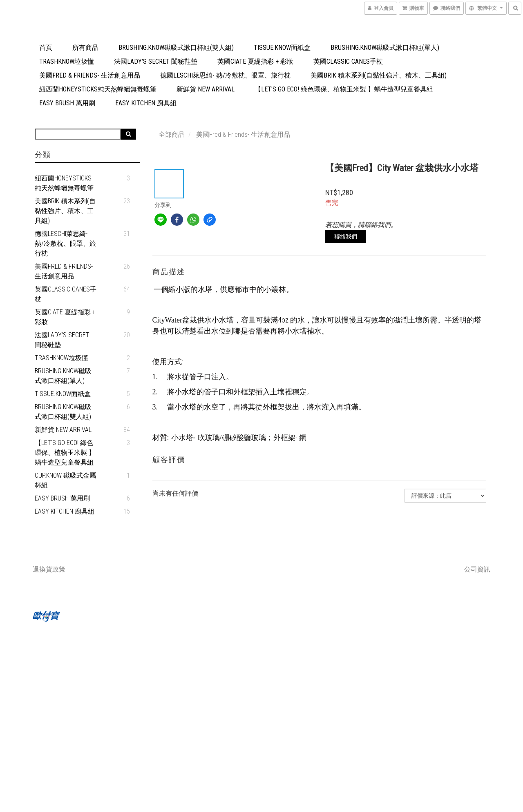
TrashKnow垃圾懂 (67, 61)
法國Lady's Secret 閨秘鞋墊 (156, 61)
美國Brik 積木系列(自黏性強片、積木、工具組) (379, 75)
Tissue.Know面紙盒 (282, 48)
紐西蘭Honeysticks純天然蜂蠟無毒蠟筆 (98, 89)
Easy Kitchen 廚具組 (146, 103)
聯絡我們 (346, 236)
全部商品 (172, 135)
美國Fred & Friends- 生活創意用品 (90, 75)
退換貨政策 (49, 569)
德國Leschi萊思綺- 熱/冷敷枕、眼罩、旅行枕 (225, 75)
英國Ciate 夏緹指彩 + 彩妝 (255, 61)
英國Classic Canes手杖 (348, 61)
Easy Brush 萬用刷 (67, 103)
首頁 (46, 48)
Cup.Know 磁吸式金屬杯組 (65, 480)
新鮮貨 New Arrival (206, 89)
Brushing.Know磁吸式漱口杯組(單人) (385, 48)
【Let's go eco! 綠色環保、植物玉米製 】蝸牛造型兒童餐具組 (344, 89)
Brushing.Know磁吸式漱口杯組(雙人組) (176, 48)
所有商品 (85, 48)
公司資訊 (477, 569)
